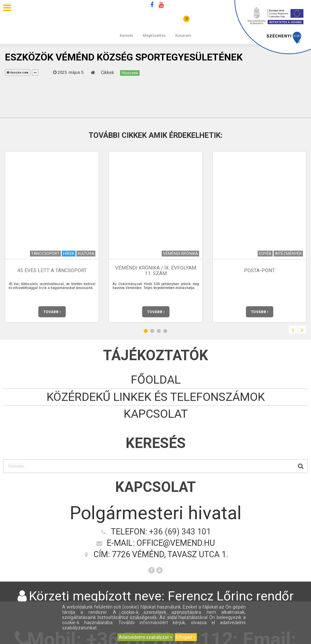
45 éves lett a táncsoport (52, 270)
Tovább (52, 312)
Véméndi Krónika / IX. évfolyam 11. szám (156, 271)
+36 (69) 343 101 (180, 532)
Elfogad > (186, 637)
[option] (52, 237)
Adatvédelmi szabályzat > (146, 637)
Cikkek (108, 72)
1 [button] (146, 331)
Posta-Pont (259, 270)
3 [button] (159, 331)
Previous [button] (293, 330)
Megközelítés (154, 29)
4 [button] (165, 331)
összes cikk (18, 73)
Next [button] (302, 330)
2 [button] (152, 331)
